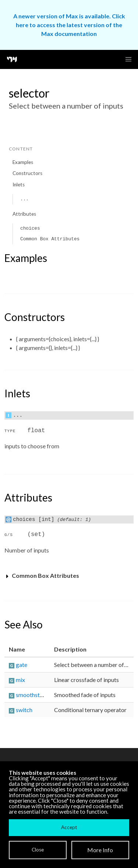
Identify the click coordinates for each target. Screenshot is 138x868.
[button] (128, 59)
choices (30, 228)
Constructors (27, 173)
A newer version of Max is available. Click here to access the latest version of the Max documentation (69, 25)
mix (20, 680)
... (24, 199)
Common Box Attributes (50, 239)
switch (24, 710)
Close (38, 850)
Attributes (24, 214)
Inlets (19, 185)
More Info (100, 850)
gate (22, 665)
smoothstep (31, 695)
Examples (23, 162)
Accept (69, 827)
